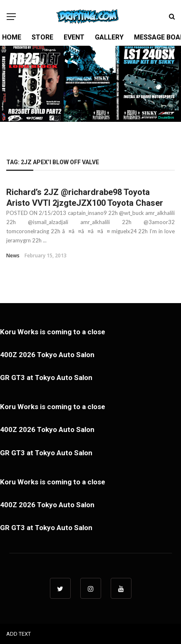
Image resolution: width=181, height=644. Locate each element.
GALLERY (109, 37)
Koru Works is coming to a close (53, 332)
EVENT (74, 37)
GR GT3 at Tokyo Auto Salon (46, 378)
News (13, 255)
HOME (12, 37)
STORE (42, 37)
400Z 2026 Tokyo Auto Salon (47, 355)
